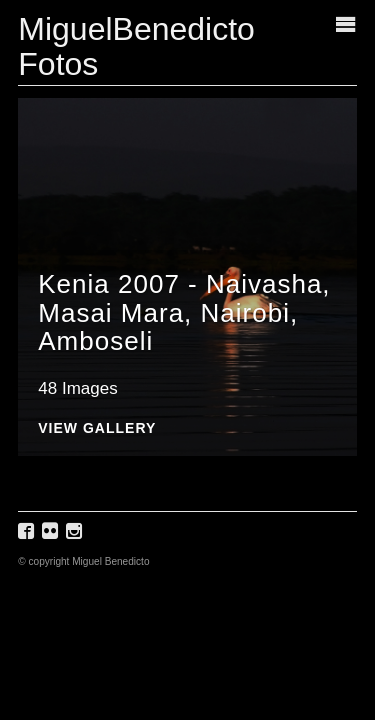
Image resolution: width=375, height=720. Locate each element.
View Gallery (97, 428)
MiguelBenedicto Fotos (136, 46)
